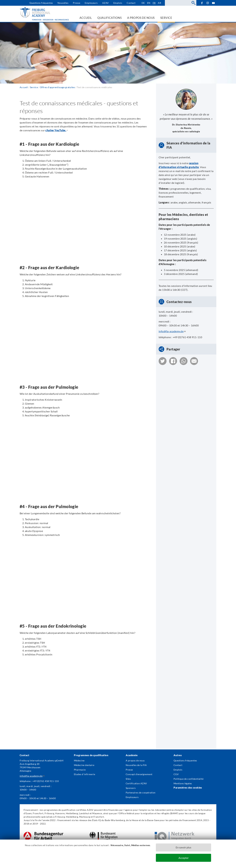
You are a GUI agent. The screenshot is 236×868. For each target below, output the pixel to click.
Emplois (118, 3)
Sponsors (131, 788)
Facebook (202, 3)
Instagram (208, 3)
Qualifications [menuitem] (109, 18)
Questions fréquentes (41, 3)
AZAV (106, 3)
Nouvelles (63, 3)
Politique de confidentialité (188, 779)
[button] (163, 361)
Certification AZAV (136, 783)
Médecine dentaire (84, 765)
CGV (176, 774)
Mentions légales (183, 783)
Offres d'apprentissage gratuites (57, 87)
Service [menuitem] (166, 18)
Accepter (184, 858)
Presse (77, 3)
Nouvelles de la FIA (136, 765)
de (143, 3)
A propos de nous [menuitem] (141, 18)
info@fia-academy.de (172, 331)
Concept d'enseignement (139, 774)
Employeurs (91, 3)
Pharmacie (80, 770)
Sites (128, 779)
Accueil (24, 87)
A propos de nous (135, 760)
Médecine (79, 760)
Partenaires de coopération (141, 793)
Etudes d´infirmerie (84, 774)
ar (159, 3)
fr (154, 3)
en (149, 3)
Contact (131, 3)
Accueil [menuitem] (86, 18)
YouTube (213, 3)
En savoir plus (183, 847)
